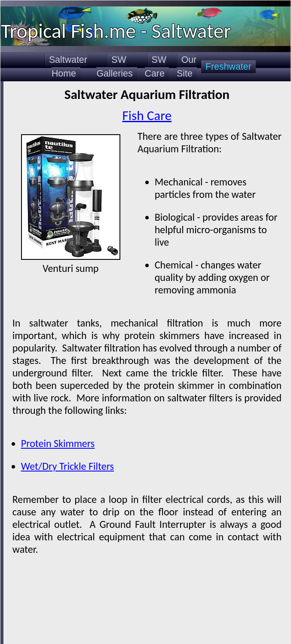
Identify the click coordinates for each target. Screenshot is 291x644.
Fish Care (147, 115)
